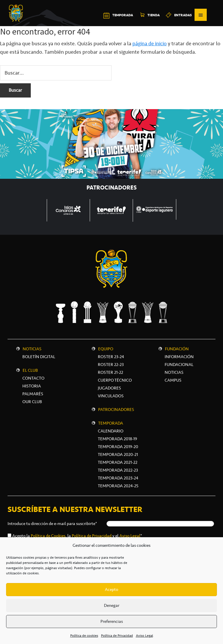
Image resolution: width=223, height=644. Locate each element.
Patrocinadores (116, 410)
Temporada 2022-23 (118, 470)
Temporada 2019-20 (118, 447)
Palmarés (33, 394)
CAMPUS (173, 380)
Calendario (111, 431)
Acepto (111, 589)
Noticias (32, 349)
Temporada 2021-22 (118, 462)
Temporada (111, 423)
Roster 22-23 (111, 365)
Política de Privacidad (117, 636)
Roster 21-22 (110, 372)
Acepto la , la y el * (77, 536)
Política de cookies (84, 636)
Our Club (32, 402)
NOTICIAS (174, 372)
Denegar (112, 605)
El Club (30, 370)
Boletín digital (39, 357)
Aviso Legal (144, 636)
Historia (32, 386)
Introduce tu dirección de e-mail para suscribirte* (52, 524)
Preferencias (112, 621)
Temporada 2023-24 (118, 478)
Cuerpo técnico (115, 380)
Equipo (106, 349)
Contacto (33, 378)
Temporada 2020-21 (118, 454)
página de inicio (150, 44)
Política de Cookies (48, 536)
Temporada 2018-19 (117, 439)
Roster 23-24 (111, 357)
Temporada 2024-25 (118, 486)
